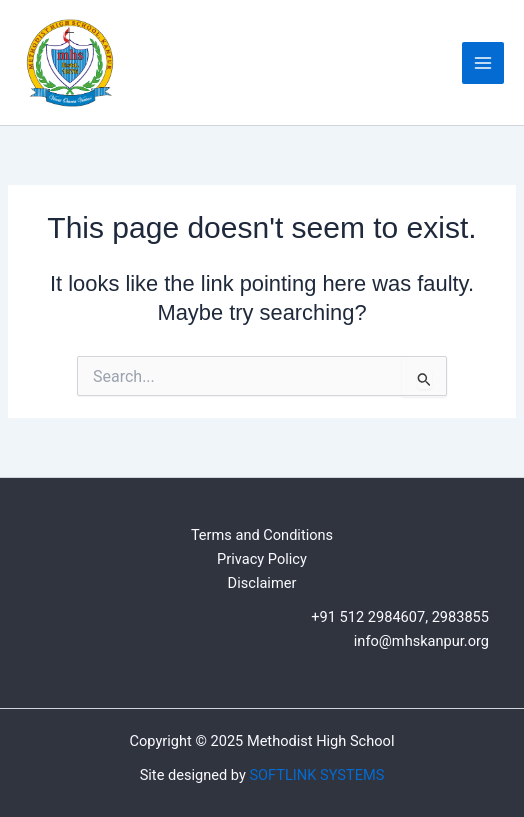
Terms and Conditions (262, 535)
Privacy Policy (262, 559)
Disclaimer (262, 583)
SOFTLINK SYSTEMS (316, 775)
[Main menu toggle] (483, 63)
